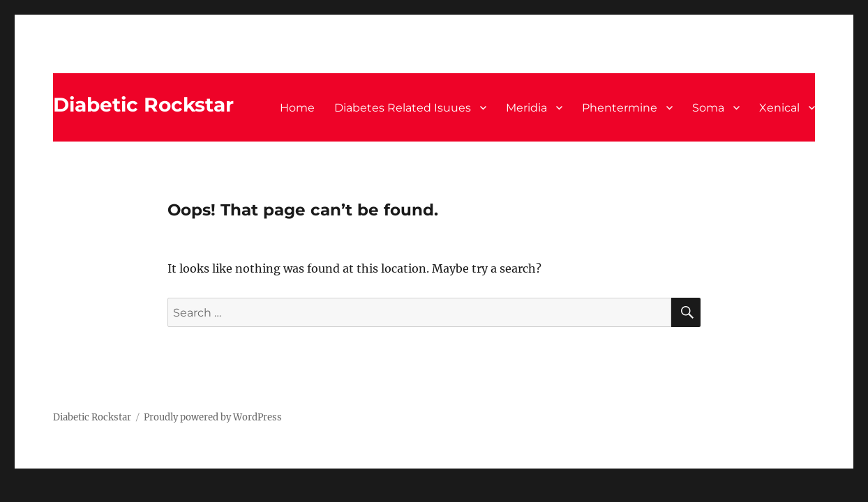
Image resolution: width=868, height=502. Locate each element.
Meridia (526, 108)
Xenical (779, 108)
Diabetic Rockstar (143, 105)
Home (297, 108)
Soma (708, 108)
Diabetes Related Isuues (403, 108)
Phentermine (620, 108)
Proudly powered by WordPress (213, 417)
